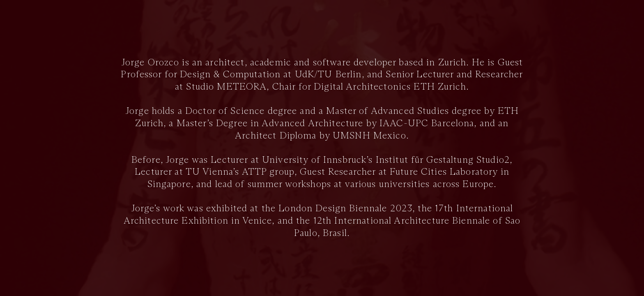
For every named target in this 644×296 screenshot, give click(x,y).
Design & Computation (230, 75)
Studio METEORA (226, 87)
